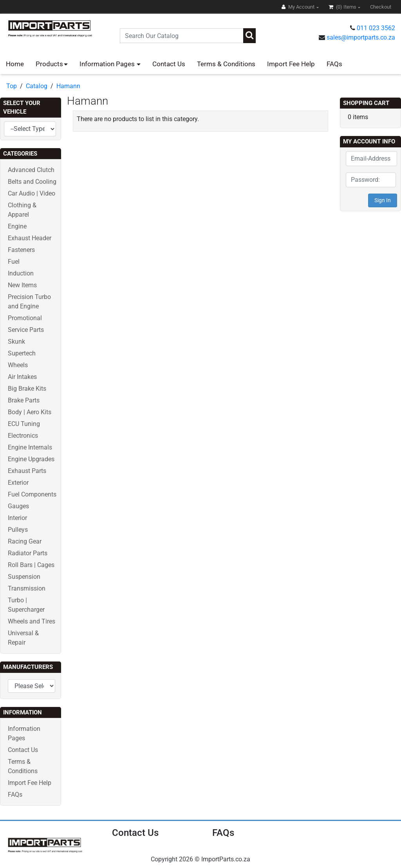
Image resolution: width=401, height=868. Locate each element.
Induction (21, 273)
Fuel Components (32, 494)
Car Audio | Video (32, 193)
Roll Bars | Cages (31, 565)
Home (15, 64)
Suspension (24, 577)
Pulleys (18, 530)
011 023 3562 (376, 28)
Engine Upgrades (31, 459)
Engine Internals (30, 447)
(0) (343, 7)
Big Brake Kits (27, 389)
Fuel (14, 262)
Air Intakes (22, 377)
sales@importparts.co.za (361, 37)
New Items (22, 285)
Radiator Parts (28, 553)
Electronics (23, 436)
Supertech (22, 353)
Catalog (37, 86)
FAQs (334, 64)
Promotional (25, 318)
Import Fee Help (291, 64)
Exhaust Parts (27, 471)
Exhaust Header (30, 238)
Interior (17, 518)
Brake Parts (24, 400)
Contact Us (169, 64)
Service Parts (26, 330)
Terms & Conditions (226, 64)
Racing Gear (25, 541)
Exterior (18, 483)
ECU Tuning (24, 424)
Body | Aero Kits (30, 412)
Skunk (16, 342)
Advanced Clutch (31, 170)
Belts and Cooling (32, 182)
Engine (17, 226)
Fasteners (21, 250)
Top (12, 86)
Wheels (18, 365)
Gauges (18, 506)
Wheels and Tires (32, 621)
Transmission (27, 588)
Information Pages (108, 64)
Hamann (68, 86)
